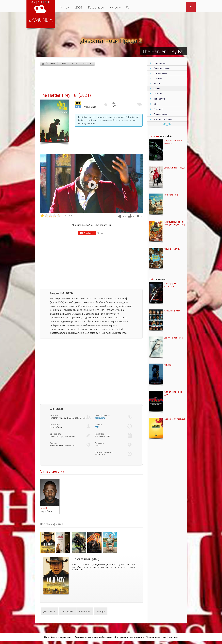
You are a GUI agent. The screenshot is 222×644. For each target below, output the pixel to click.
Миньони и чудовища (175, 419)
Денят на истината (174, 338)
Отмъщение (67, 612)
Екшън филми (160, 73)
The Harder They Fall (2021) (82, 64)
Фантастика (159, 99)
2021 (97, 427)
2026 (79, 7)
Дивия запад (49, 612)
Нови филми (160, 63)
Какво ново (96, 7)
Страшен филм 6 (172, 311)
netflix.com (100, 418)
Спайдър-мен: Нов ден (173, 393)
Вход (33, 2)
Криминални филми (163, 119)
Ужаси (157, 83)
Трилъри (158, 94)
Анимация (158, 109)
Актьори (116, 7)
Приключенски (161, 114)
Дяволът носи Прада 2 (111, 41)
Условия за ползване (156, 637)
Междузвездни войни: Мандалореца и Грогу (175, 223)
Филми (64, 7)
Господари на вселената (171, 285)
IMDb (77, 103)
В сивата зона (171, 195)
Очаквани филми (162, 68)
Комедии (158, 78)
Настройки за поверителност (58, 637)
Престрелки (85, 612)
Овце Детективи (172, 249)
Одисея (168, 365)
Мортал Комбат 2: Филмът (173, 142)
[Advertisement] (91, 79)
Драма (157, 89)
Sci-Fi (156, 104)
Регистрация (44, 2)
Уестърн (101, 612)
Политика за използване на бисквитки (93, 637)
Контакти (173, 637)
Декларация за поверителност (129, 637)
